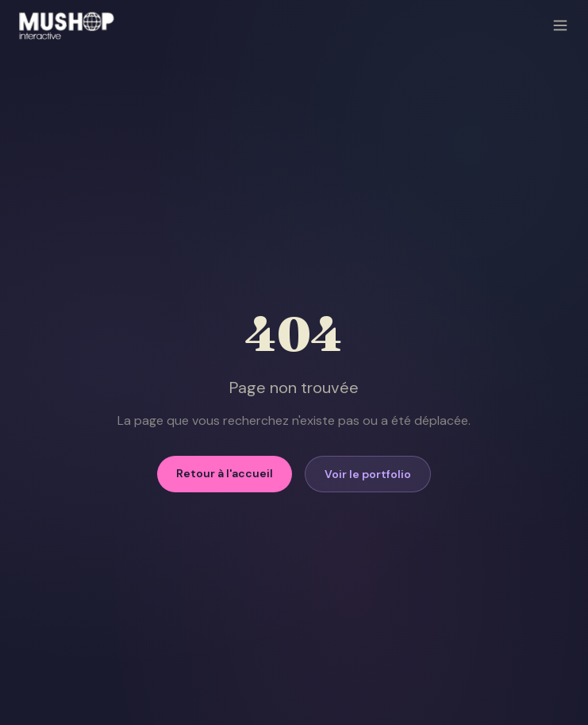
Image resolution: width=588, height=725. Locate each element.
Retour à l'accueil (225, 473)
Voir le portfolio (368, 474)
